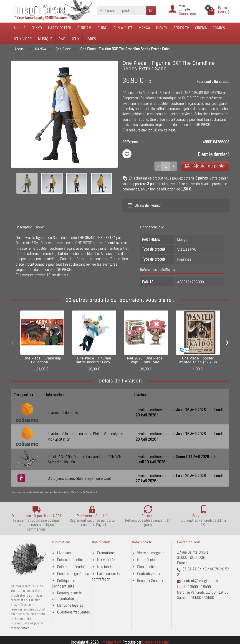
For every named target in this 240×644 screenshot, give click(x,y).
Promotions (106, 553)
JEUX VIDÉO (23, 39)
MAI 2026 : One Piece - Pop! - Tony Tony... (146, 360)
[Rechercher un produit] (122, 10)
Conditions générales (73, 573)
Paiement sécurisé (71, 567)
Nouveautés (106, 560)
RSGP (40, 227)
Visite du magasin (151, 553)
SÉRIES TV (181, 28)
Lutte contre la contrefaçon (106, 576)
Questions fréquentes (73, 612)
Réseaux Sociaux (150, 581)
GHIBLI (102, 28)
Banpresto (222, 81)
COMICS (219, 28)
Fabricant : (205, 81)
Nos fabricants (108, 567)
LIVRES (91, 39)
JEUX (76, 39)
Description (24, 227)
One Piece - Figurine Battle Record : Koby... (94, 360)
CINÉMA (201, 28)
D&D (62, 39)
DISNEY (162, 28)
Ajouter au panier (205, 166)
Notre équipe (147, 560)
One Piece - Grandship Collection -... (42, 360)
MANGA (144, 28)
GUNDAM (84, 28)
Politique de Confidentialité (63, 583)
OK (151, 10)
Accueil (19, 28)
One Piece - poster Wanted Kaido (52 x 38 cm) (198, 362)
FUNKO (37, 28)
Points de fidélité (70, 560)
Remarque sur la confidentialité (67, 596)
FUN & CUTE (123, 28)
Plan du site (146, 567)
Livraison (64, 553)
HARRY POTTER (60, 28)
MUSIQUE (45, 39)
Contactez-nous (149, 573)
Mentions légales (70, 605)
